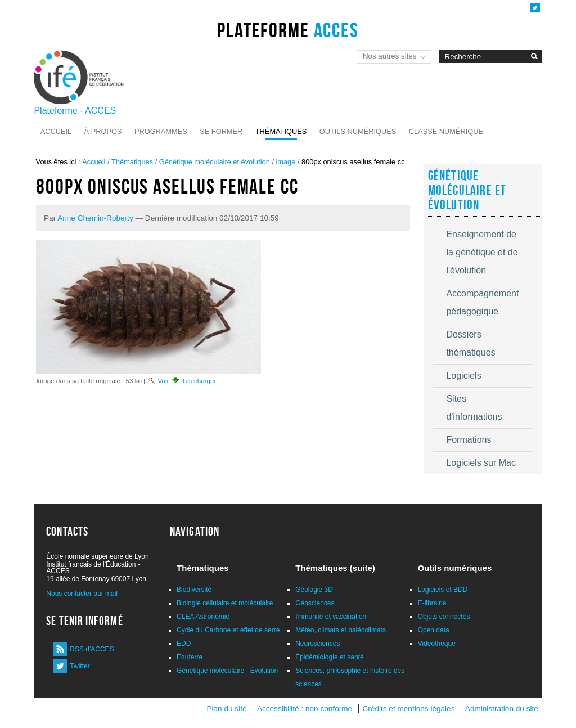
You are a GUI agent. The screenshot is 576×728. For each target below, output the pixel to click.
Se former (221, 131)
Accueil (56, 131)
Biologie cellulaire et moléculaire (225, 603)
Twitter (80, 666)
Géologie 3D (314, 590)
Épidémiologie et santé (329, 657)
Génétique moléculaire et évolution (215, 162)
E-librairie (432, 603)
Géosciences (315, 603)
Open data (434, 630)
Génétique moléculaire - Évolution (227, 671)
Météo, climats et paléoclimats (341, 630)
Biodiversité (194, 590)
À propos (103, 131)
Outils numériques (358, 131)
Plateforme (288, 30)
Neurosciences (318, 644)
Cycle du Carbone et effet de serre (228, 630)
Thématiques (281, 131)
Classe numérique (446, 131)
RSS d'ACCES (92, 649)
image (286, 162)
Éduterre (190, 657)
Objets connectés (444, 617)
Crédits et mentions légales (409, 709)
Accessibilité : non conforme (305, 709)
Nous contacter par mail (82, 594)
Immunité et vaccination (331, 617)
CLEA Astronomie (203, 617)
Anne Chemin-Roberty (95, 218)
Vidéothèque (437, 644)
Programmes (161, 131)
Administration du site (502, 709)
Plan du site (226, 709)
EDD (184, 644)
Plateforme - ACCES (75, 111)
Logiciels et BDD (443, 590)
